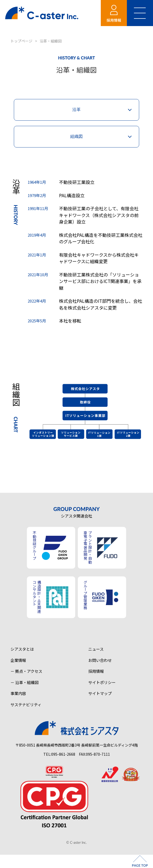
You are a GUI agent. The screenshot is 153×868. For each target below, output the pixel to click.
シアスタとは (22, 649)
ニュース (96, 649)
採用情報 (96, 671)
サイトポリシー (102, 682)
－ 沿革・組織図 (25, 682)
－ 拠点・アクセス (26, 671)
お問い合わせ (100, 660)
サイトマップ (100, 693)
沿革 (76, 110)
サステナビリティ (26, 704)
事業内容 (18, 693)
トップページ (21, 41)
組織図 (76, 136)
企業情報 (18, 660)
